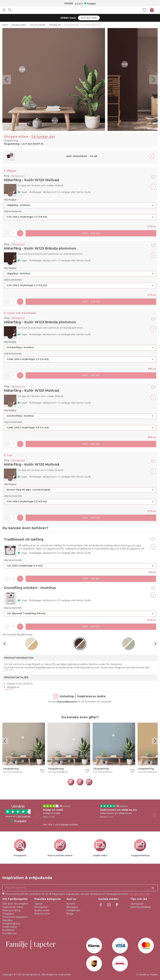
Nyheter (71, 904)
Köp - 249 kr (91, 627)
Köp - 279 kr (91, 233)
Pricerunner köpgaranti (15, 917)
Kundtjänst (8, 930)
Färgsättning (11, 769)
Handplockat (73, 910)
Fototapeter (41, 907)
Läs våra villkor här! (140, 894)
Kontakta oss (9, 933)
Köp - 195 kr (91, 579)
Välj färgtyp (10, 200)
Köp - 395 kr (91, 375)
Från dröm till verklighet (15, 904)
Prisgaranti (8, 914)
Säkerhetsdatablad (140, 907)
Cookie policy (10, 927)
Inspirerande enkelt (13, 907)
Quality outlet (42, 910)
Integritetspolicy (11, 923)
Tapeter (39, 904)
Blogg (70, 914)
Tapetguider (137, 904)
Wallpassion (18, 176)
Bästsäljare (72, 907)
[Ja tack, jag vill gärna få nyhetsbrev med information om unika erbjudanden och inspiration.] (80, 888)
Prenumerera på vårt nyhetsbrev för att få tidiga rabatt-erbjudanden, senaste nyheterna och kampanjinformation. (78, 894)
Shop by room (42, 914)
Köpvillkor (8, 920)
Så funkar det (43, 137)
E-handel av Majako (147, 975)
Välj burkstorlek (13, 211)
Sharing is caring (11, 910)
